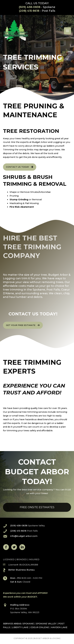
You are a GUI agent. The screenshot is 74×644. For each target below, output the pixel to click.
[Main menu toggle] (67, 31)
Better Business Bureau (21, 570)
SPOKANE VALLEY (46, 624)
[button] (20, 167)
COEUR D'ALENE (40, 627)
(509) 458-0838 (30, 7)
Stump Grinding (19, 200)
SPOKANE (28, 624)
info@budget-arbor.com (24, 536)
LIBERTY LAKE (20, 627)
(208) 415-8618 (29, 11)
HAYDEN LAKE (59, 627)
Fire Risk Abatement (22, 207)
